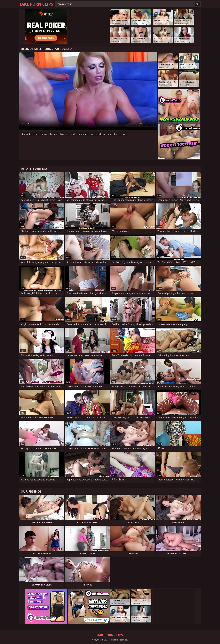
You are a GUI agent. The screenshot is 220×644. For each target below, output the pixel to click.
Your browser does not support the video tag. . (88, 91)
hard (123, 134)
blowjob (26, 134)
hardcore (83, 134)
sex (36, 134)
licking (54, 134)
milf (73, 134)
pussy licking (98, 134)
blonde (64, 134)
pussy (44, 134)
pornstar (113, 134)
